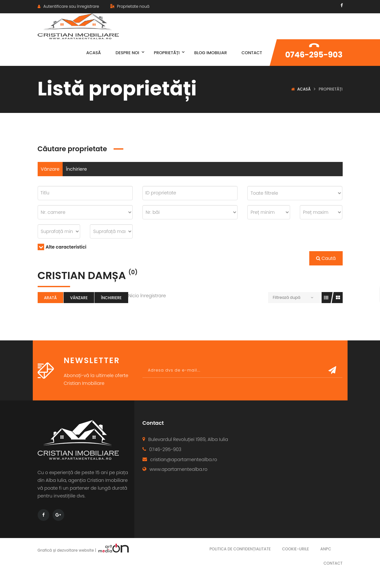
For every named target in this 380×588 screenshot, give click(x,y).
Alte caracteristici (62, 247)
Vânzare (50, 169)
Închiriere (76, 169)
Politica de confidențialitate (240, 549)
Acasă (304, 89)
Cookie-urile (295, 549)
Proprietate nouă (130, 6)
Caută (326, 258)
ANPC (326, 549)
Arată (50, 298)
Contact (333, 563)
